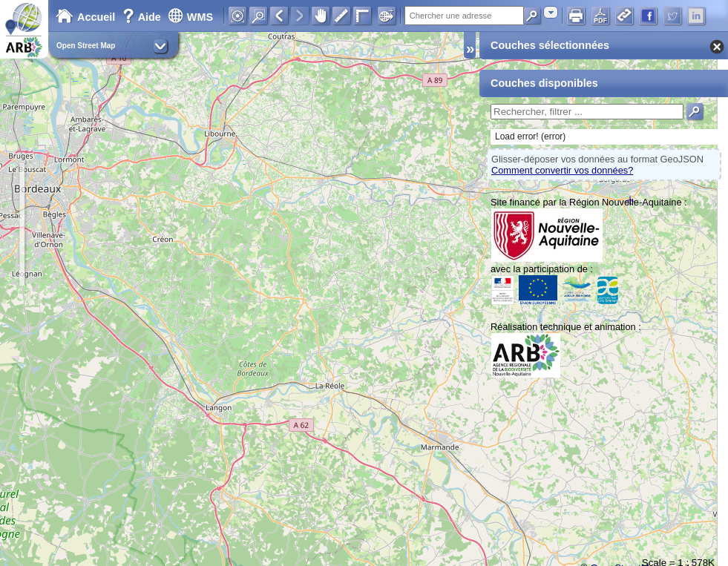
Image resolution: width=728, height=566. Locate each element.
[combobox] (551, 12)
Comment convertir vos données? (562, 170)
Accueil (85, 17)
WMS (190, 17)
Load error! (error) (530, 136)
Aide (143, 17)
